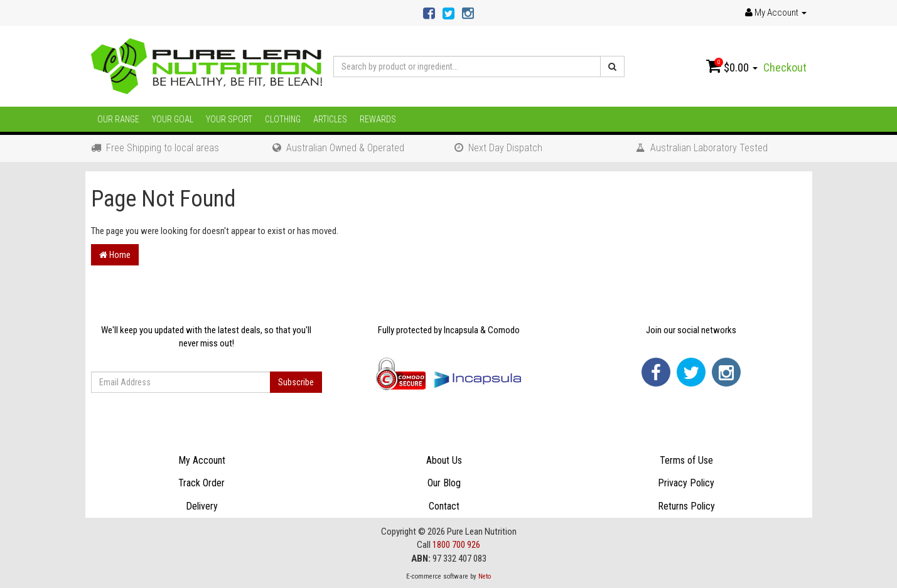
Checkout (785, 67)
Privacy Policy (686, 483)
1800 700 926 (456, 545)
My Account (202, 460)
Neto (485, 576)
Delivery (202, 506)
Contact (444, 506)
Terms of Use (686, 460)
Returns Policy (686, 506)
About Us (444, 460)
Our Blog (444, 483)
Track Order (201, 483)
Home (115, 255)
